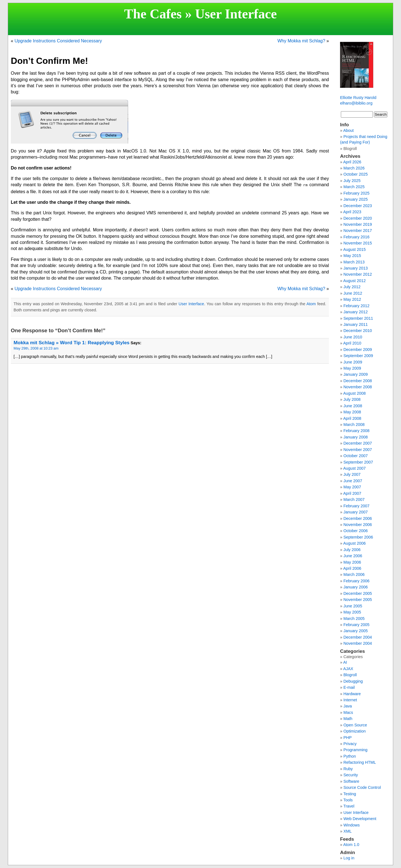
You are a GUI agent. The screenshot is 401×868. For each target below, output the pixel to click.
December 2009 (358, 350)
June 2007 (353, 481)
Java (348, 706)
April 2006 (352, 568)
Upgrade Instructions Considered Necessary (58, 41)
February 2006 (356, 581)
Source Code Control (362, 787)
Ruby (348, 769)
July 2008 (352, 399)
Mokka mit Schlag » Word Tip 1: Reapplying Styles (72, 342)
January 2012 (355, 312)
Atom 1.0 (351, 845)
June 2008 (353, 406)
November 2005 (358, 600)
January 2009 (355, 374)
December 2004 (358, 637)
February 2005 (356, 625)
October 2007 (355, 456)
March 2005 (354, 619)
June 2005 (353, 606)
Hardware (352, 694)
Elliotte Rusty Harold (358, 98)
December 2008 (358, 381)
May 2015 (352, 256)
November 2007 (358, 450)
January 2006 (355, 587)
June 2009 (353, 362)
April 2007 (352, 493)
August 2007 (354, 468)
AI (345, 662)
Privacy (350, 744)
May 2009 (352, 368)
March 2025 (354, 187)
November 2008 (358, 387)
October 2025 (355, 174)
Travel (349, 806)
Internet (350, 700)
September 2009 (358, 356)
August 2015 (354, 249)
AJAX (348, 669)
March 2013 (354, 262)
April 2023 (352, 212)
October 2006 (355, 531)
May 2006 (352, 562)
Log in (349, 858)
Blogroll (350, 675)
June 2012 (353, 293)
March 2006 (354, 574)
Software (351, 781)
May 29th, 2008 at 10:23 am (36, 348)
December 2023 (358, 206)
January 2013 (355, 268)
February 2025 (356, 193)
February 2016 (356, 237)
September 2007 (358, 462)
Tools (348, 800)
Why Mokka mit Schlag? (301, 41)
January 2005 (355, 631)
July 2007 (352, 474)
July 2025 (352, 181)
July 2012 (352, 287)
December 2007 (358, 443)
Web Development (360, 819)
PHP (348, 738)
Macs (348, 712)
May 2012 (352, 299)
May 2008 (352, 412)
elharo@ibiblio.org (356, 103)
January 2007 (355, 512)
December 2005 (358, 593)
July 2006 (352, 550)
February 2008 (356, 431)
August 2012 (354, 281)
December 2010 (358, 331)
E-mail (349, 687)
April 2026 (352, 162)
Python (350, 756)
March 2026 (354, 168)
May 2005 (352, 612)
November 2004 (358, 643)
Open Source (355, 725)
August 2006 (354, 543)
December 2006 (358, 518)
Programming (355, 750)
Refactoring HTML (360, 762)
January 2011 (355, 324)
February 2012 (356, 306)
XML (348, 831)
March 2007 (354, 500)
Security (351, 775)
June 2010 (353, 337)
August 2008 (354, 393)
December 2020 (358, 218)
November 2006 (358, 525)
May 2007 (352, 487)
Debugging (353, 681)
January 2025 (355, 199)
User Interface (236, 14)
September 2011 (358, 318)
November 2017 (358, 231)
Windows (351, 825)
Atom (311, 303)
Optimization (354, 731)
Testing (350, 794)
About (348, 130)
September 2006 (358, 537)
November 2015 (358, 243)
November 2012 (358, 274)
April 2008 (352, 418)
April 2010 (352, 343)
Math (348, 719)
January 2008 (355, 437)
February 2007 (356, 506)
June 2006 (353, 556)
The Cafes (153, 14)
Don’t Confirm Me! (49, 61)
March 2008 (354, 425)
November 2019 (358, 224)
